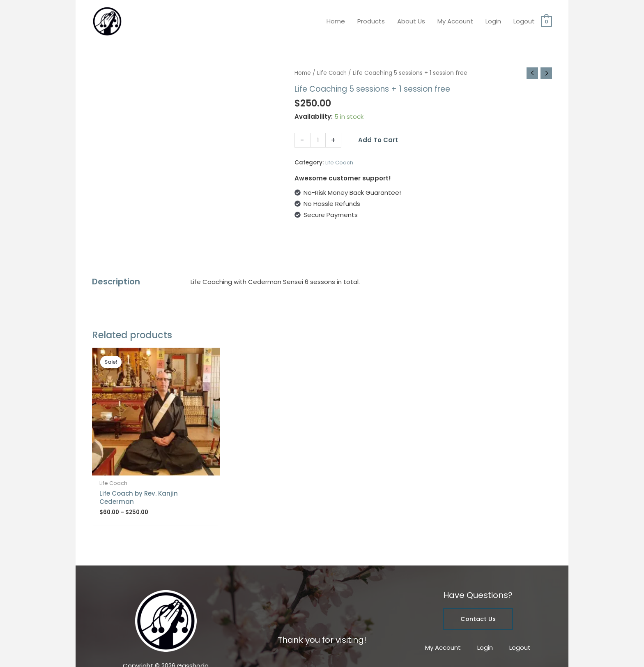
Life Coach (332, 67)
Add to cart (378, 135)
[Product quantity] (318, 135)
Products (371, 18)
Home (336, 18)
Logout (524, 18)
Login (493, 18)
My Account (455, 18)
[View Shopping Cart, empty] (546, 18)
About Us (411, 18)
